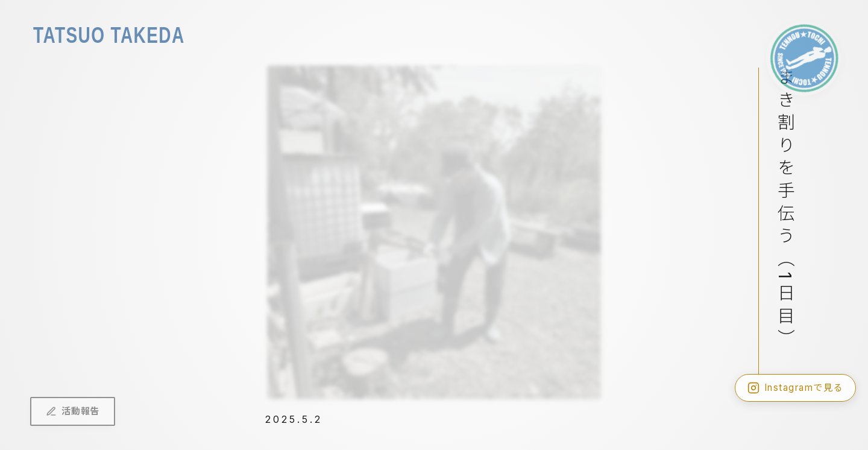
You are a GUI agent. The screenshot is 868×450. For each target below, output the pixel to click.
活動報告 (73, 411)
